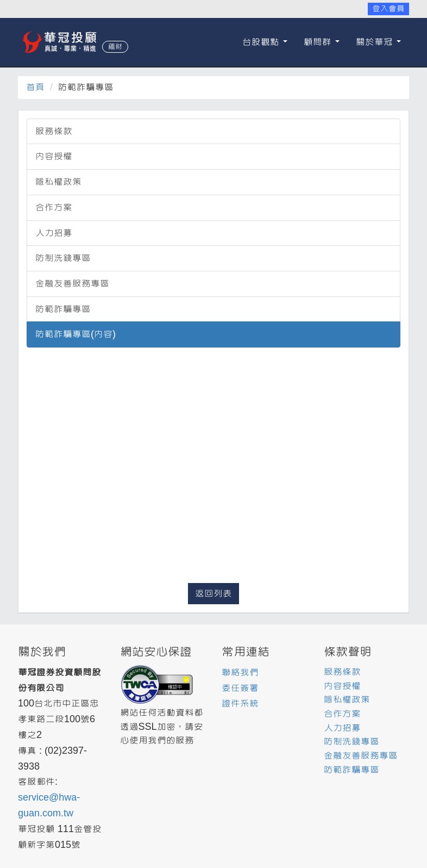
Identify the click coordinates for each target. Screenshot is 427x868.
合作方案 (54, 207)
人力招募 (54, 233)
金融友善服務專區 (72, 284)
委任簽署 (240, 688)
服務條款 (54, 131)
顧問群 (322, 42)
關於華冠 (378, 42)
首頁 (35, 87)
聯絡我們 (240, 672)
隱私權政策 (58, 182)
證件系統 (240, 703)
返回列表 (213, 594)
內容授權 (54, 156)
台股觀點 (265, 42)
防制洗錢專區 (63, 258)
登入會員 (388, 9)
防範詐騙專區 (63, 309)
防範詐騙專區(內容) (76, 334)
